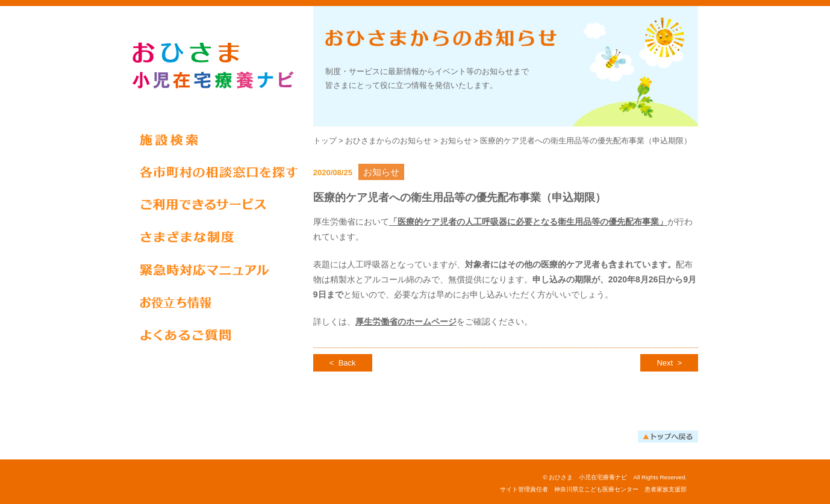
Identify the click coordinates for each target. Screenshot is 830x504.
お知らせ (456, 141)
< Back (343, 363)
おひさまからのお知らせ (388, 141)
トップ (325, 141)
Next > (669, 363)
